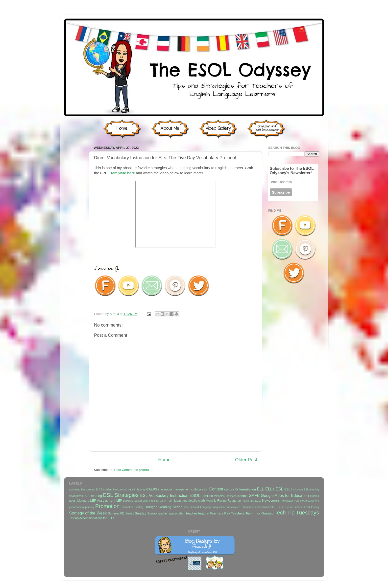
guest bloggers (79, 501)
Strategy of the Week (88, 513)
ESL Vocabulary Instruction (164, 495)
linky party (160, 501)
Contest (216, 489)
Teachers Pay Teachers (227, 513)
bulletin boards (137, 489)
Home (164, 460)
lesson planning (143, 501)
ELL (260, 489)
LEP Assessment (102, 500)
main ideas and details (182, 501)
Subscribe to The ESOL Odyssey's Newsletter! (292, 171)
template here (123, 173)
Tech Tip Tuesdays (297, 513)
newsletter (287, 501)
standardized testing (307, 507)
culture (229, 489)
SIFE (273, 507)
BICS (99, 489)
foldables (219, 496)
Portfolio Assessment (306, 501)
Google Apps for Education (285, 495)
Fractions (231, 496)
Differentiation (246, 489)
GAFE (254, 495)
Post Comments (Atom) (132, 470)
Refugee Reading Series (163, 507)
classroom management (174, 489)
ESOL (195, 495)
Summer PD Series (121, 513)
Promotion (107, 506)
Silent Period (285, 507)
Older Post (246, 460)
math (202, 501)
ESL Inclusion (293, 489)
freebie (242, 496)
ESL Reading (92, 496)
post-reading (76, 507)
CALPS (152, 489)
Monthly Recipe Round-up (223, 501)
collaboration (200, 489)
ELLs (270, 489)
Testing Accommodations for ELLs (92, 518)
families (207, 496)
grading (315, 496)
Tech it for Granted (259, 513)
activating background (82, 489)
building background (115, 489)
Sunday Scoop (146, 513)
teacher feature (197, 513)
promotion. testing (132, 507)
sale (186, 507)
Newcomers (271, 500)
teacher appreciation (171, 513)
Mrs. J (115, 314)
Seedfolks (263, 507)
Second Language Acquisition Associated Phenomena (223, 507)
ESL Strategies (121, 495)
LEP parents (125, 501)
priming (89, 507)
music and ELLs (251, 501)
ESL (279, 489)
